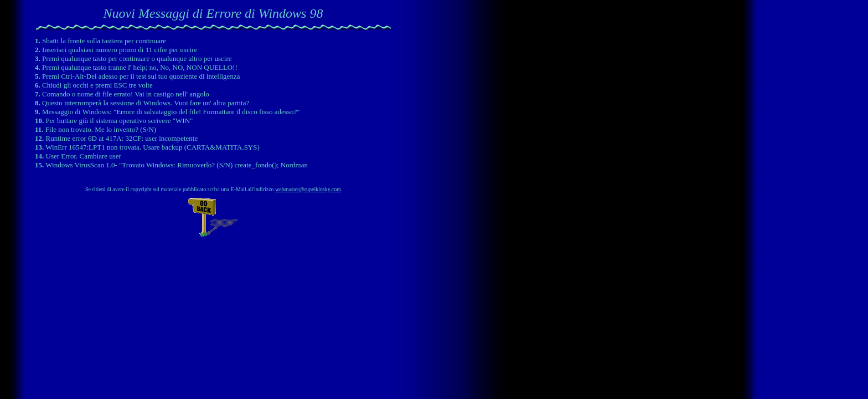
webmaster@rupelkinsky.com (308, 189)
